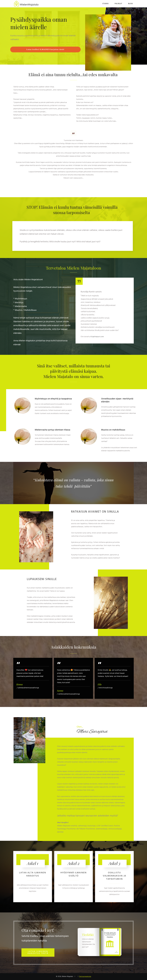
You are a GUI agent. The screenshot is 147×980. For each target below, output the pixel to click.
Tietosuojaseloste (85, 977)
